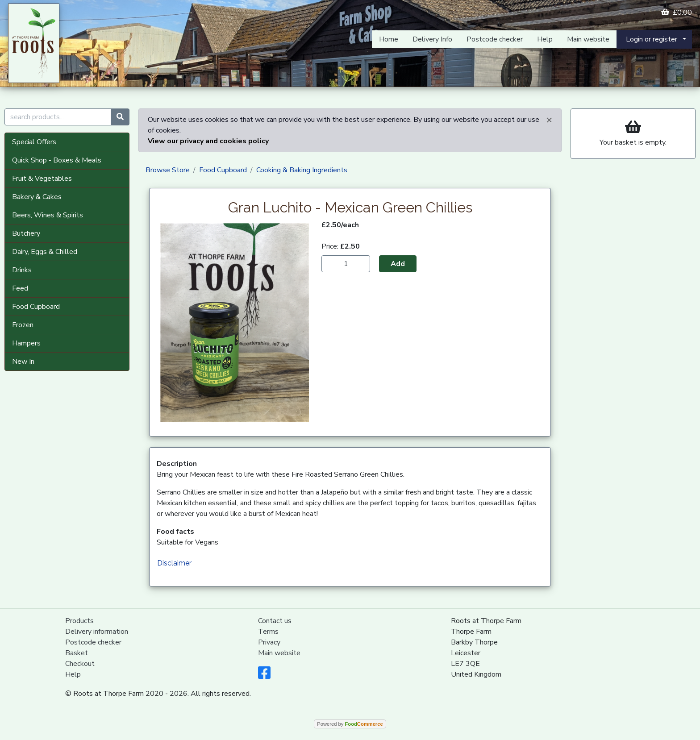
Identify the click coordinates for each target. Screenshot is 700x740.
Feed (20, 288)
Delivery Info (432, 39)
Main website (588, 39)
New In (23, 362)
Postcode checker (495, 39)
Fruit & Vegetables (42, 179)
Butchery (26, 233)
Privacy (269, 642)
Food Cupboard (36, 307)
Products (79, 621)
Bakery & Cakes (37, 197)
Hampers (26, 343)
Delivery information (97, 632)
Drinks (22, 270)
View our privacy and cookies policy (208, 141)
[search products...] (58, 117)
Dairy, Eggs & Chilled (45, 252)
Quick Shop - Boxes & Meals (57, 160)
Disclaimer (174, 563)
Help (545, 39)
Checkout (80, 664)
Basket (77, 653)
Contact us (275, 621)
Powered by (350, 724)
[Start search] (120, 117)
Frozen (23, 325)
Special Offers (34, 142)
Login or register (652, 39)
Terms (268, 632)
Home (389, 39)
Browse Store (168, 170)
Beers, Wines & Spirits (48, 215)
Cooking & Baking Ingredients (302, 170)
